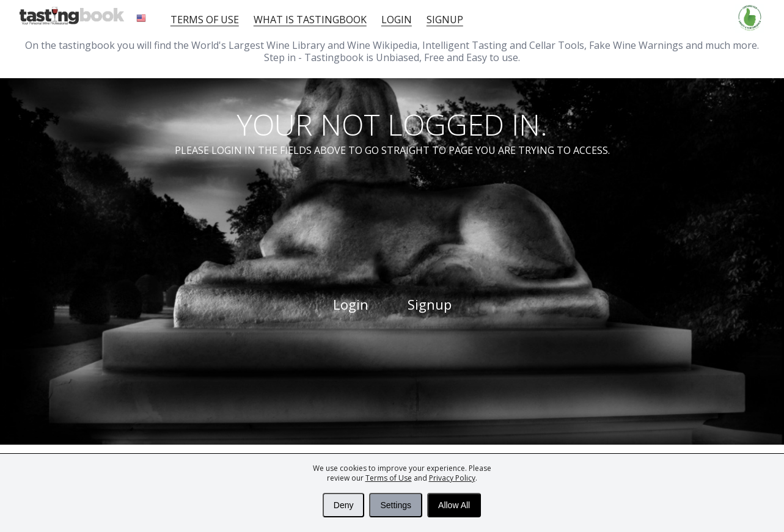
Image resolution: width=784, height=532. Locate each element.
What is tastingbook (310, 20)
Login (397, 20)
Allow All (454, 505)
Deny (344, 505)
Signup (445, 20)
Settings (396, 505)
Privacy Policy (452, 478)
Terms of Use (389, 478)
